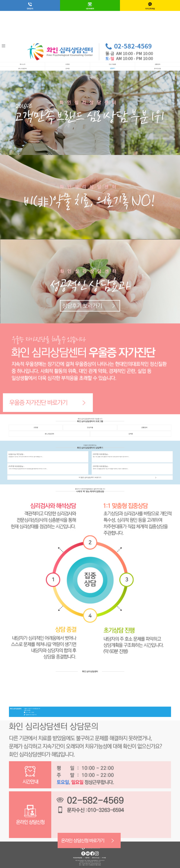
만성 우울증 (112, 64)
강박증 (67, 69)
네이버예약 (90, 5)
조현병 (67, 64)
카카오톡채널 (150, 5)
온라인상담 (157, 69)
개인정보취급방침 (78, 858)
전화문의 (30, 5)
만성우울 (90, 427)
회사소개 (22, 64)
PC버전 (104, 858)
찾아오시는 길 (96, 858)
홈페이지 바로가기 (31, 715)
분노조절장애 (22, 69)
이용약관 (87, 858)
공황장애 (157, 64)
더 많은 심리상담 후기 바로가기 (90, 477)
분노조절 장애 (49, 434)
